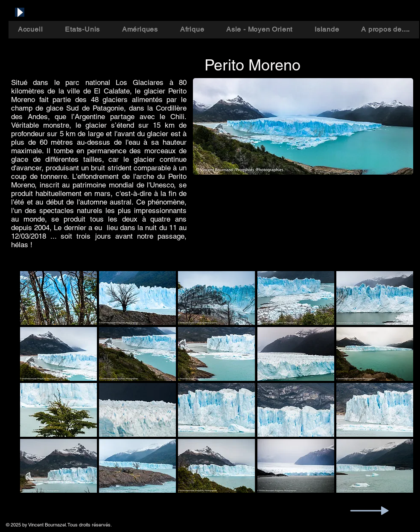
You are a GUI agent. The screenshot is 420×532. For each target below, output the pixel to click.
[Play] (20, 12)
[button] (58, 298)
